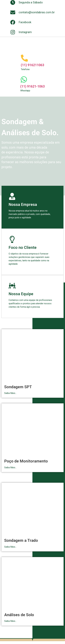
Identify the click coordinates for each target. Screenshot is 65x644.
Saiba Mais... (10, 393)
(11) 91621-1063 (32, 86)
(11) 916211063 (32, 65)
